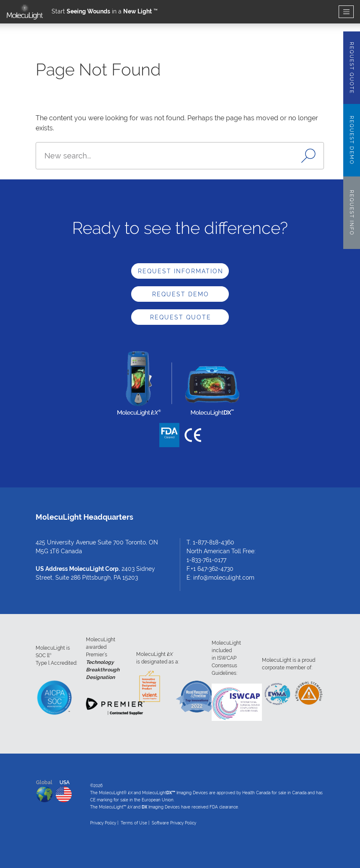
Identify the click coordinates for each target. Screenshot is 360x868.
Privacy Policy (103, 823)
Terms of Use (134, 823)
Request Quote (181, 317)
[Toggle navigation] (346, 12)
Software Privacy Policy (174, 823)
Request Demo (181, 294)
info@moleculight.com (224, 578)
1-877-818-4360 (214, 542)
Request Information (181, 271)
